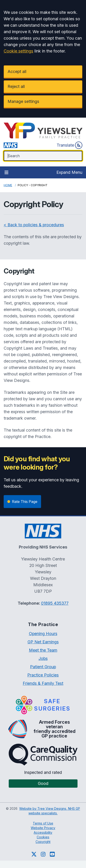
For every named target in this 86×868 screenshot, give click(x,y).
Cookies (43, 837)
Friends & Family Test (43, 683)
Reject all (16, 86)
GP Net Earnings (43, 642)
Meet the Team (43, 650)
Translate (69, 145)
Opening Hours (43, 634)
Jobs (43, 658)
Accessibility (43, 832)
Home (8, 185)
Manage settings (23, 101)
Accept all (17, 71)
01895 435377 (55, 603)
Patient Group (43, 667)
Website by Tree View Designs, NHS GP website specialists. (50, 811)
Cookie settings (18, 51)
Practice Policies (43, 675)
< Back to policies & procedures (34, 225)
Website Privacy (43, 828)
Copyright (43, 842)
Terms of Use (43, 823)
